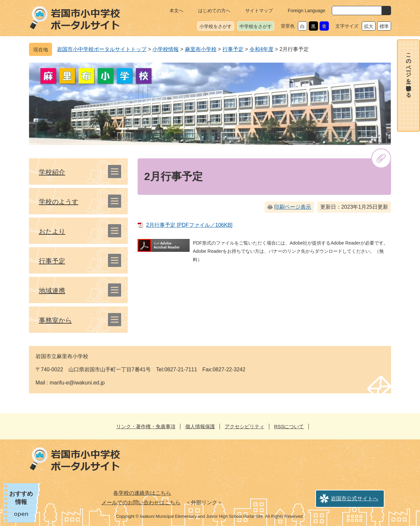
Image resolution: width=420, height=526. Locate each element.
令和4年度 (262, 49)
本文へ (176, 11)
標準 (384, 26)
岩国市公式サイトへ (354, 499)
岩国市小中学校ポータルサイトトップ (102, 49)
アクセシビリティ (245, 426)
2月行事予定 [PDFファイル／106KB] (189, 225)
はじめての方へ (214, 11)
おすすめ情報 (21, 498)
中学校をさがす (256, 26)
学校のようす (59, 202)
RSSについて (289, 426)
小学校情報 (166, 49)
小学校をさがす (216, 26)
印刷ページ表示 (293, 207)
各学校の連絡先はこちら (142, 493)
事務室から (55, 320)
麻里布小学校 (201, 49)
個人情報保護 (200, 426)
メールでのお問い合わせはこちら (141, 502)
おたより (52, 231)
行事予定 (233, 49)
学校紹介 (52, 172)
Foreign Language (306, 11)
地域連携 (52, 291)
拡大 (369, 26)
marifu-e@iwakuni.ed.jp (77, 383)
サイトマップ (259, 11)
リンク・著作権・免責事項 (146, 426)
